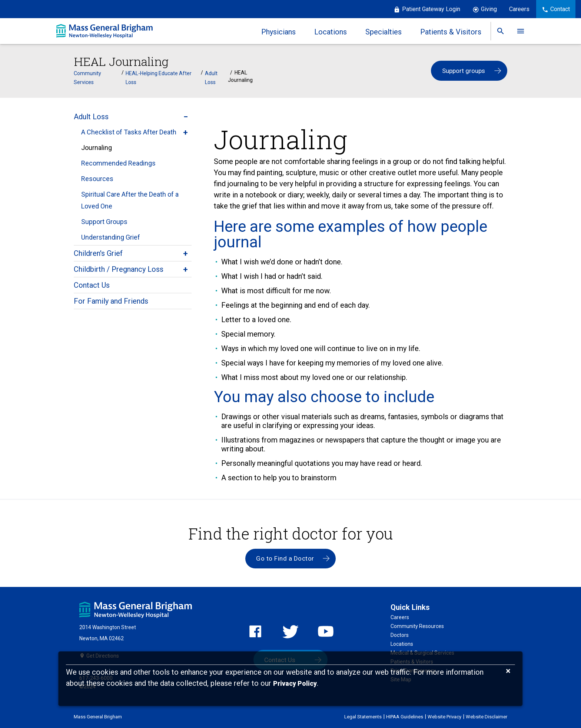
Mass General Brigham (98, 716)
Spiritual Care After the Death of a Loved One (130, 199)
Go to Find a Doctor (285, 558)
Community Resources (417, 626)
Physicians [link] (278, 32)
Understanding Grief (111, 236)
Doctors (400, 635)
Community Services (87, 77)
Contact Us (92, 284)
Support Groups (104, 221)
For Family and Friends (111, 300)
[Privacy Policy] (295, 684)
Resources (97, 178)
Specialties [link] (384, 32)
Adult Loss (211, 77)
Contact (560, 9)
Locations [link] (331, 32)
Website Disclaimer (487, 716)
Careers (519, 9)
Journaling (97, 147)
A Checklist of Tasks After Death (129, 131)
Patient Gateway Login (431, 9)
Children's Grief (98, 253)
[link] (501, 31)
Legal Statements (363, 716)
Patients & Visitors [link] (451, 32)
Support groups (464, 71)
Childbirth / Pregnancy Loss (119, 268)
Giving (489, 9)
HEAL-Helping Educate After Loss (159, 77)
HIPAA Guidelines (405, 716)
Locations (402, 644)
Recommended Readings (118, 162)
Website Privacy (444, 716)
